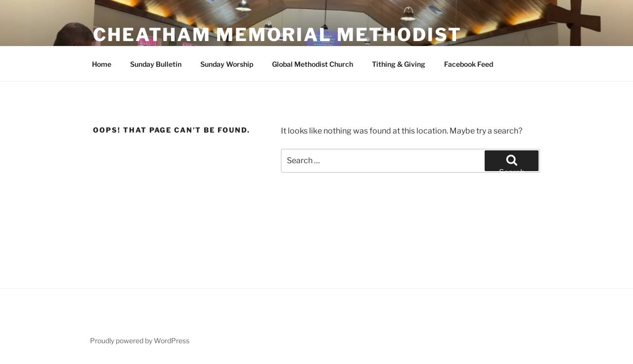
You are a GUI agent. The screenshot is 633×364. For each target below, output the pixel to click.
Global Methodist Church (313, 64)
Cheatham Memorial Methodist (277, 35)
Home (102, 64)
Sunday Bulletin (156, 64)
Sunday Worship (227, 64)
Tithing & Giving (399, 64)
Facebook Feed (469, 64)
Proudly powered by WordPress (140, 341)
